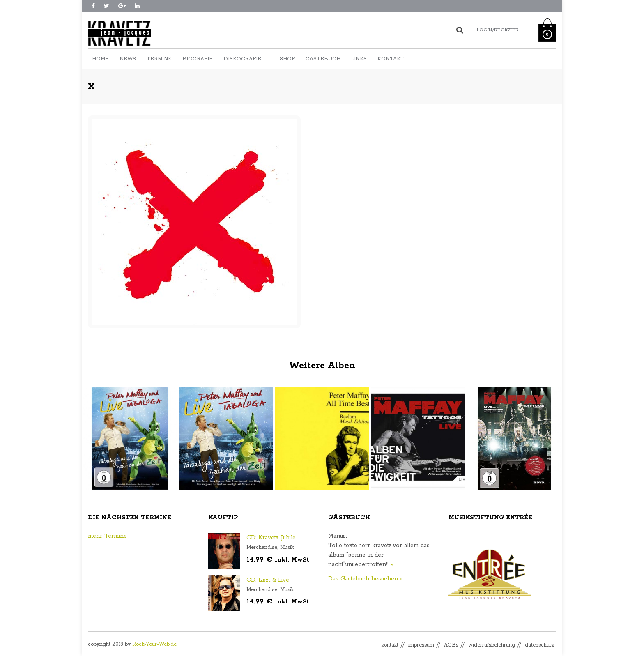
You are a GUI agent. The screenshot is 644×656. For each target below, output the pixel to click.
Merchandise (262, 547)
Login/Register (498, 30)
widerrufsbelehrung (492, 645)
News (128, 59)
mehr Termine (107, 536)
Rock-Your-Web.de (154, 644)
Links (359, 59)
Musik (287, 547)
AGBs (451, 645)
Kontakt (391, 59)
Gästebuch (323, 59)
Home (100, 59)
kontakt (390, 645)
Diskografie (245, 59)
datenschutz (539, 645)
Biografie (198, 59)
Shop (287, 59)
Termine (159, 59)
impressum (421, 645)
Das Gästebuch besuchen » (365, 579)
